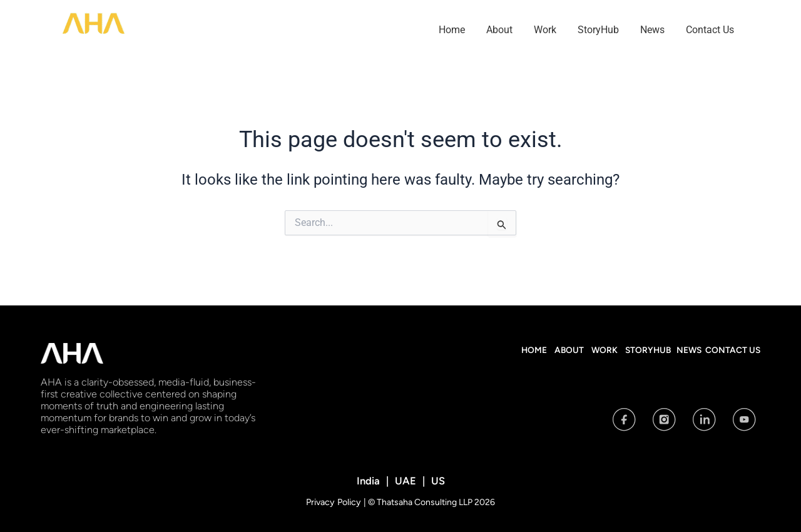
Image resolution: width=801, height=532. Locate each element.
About (499, 30)
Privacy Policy (335, 502)
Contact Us (710, 30)
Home (452, 30)
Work (545, 30)
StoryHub (598, 30)
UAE (405, 480)
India (370, 480)
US (436, 480)
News (652, 30)
